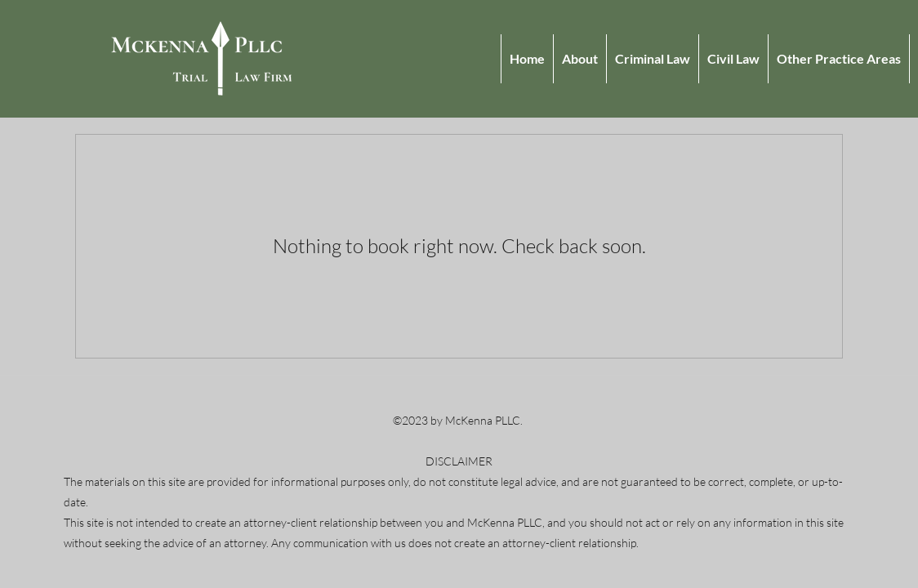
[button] (838, 59)
